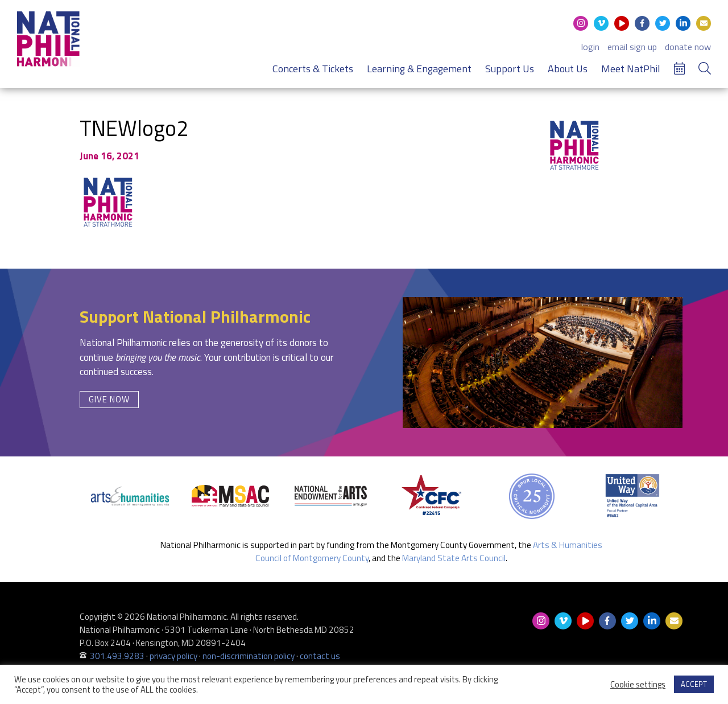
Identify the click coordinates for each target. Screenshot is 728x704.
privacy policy (173, 656)
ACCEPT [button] (694, 684)
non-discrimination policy (249, 656)
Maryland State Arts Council (454, 558)
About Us (568, 69)
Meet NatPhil (631, 69)
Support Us (510, 69)
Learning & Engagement (419, 69)
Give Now (109, 399)
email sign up (632, 47)
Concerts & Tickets (313, 69)
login (590, 47)
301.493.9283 (117, 656)
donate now (688, 47)
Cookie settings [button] (638, 685)
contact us (320, 656)
